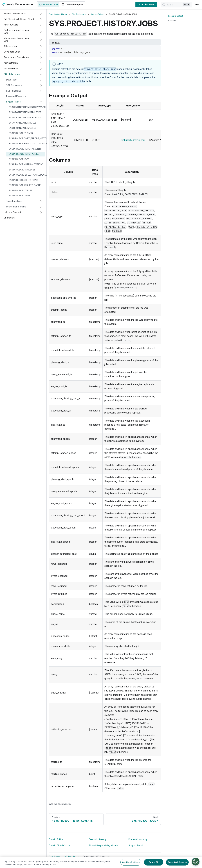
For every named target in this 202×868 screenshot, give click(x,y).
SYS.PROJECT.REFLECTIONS (23, 180)
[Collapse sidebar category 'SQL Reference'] (41, 74)
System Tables (13, 102)
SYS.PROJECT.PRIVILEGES (22, 170)
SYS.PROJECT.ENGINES (21, 133)
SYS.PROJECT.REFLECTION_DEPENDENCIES (27, 175)
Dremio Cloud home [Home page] (58, 14)
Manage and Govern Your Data (17, 39)
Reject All (154, 862)
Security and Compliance (16, 57)
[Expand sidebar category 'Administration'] (41, 63)
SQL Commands (14, 85)
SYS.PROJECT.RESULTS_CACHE (25, 185)
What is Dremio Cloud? (15, 14)
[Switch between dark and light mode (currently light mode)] (197, 5)
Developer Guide (12, 52)
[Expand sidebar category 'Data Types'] (41, 80)
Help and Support (12, 212)
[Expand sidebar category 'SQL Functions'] (41, 91)
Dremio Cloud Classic (60, 845)
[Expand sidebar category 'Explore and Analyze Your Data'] (41, 32)
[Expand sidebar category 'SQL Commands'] (41, 85)
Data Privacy (55, 856)
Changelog (9, 218)
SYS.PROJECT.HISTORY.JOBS (24, 154)
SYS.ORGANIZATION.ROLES (22, 123)
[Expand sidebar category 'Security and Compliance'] (41, 57)
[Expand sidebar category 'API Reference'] (41, 69)
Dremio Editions (57, 839)
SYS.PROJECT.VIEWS (19, 196)
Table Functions (14, 201)
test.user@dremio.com (133, 140)
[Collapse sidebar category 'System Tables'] (41, 102)
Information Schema (16, 207)
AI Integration (10, 46)
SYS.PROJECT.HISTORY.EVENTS (25, 149)
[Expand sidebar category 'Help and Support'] (41, 212)
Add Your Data (11, 25)
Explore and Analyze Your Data (17, 32)
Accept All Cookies (177, 862)
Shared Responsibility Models (103, 845)
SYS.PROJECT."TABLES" (21, 191)
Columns (172, 20)
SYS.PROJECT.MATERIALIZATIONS (26, 164)
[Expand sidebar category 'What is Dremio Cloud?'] (41, 14)
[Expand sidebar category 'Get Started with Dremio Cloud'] (41, 19)
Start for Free (146, 5)
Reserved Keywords (16, 96)
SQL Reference (12, 74)
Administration (11, 63)
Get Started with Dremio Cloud (19, 19)
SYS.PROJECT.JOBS (19, 159)
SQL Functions (13, 91)
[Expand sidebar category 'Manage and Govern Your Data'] (41, 40)
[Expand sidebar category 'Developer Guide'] (41, 52)
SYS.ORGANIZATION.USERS (23, 128)
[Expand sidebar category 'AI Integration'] (41, 46)
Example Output (176, 16)
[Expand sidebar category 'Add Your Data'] (41, 25)
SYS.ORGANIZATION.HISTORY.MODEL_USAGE (27, 107)
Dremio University (98, 839)
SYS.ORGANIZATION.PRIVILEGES (25, 112)
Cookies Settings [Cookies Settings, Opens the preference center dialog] (131, 862)
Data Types (12, 80)
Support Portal (136, 845)
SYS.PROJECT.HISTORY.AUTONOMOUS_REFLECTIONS (27, 144)
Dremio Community (138, 839)
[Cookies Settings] (196, 862)
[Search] (177, 5)
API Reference (11, 69)
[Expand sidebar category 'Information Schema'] (41, 207)
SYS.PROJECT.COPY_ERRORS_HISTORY (27, 138)
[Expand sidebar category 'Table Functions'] (41, 201)
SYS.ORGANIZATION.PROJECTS (25, 118)
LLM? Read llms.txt (71, 856)
